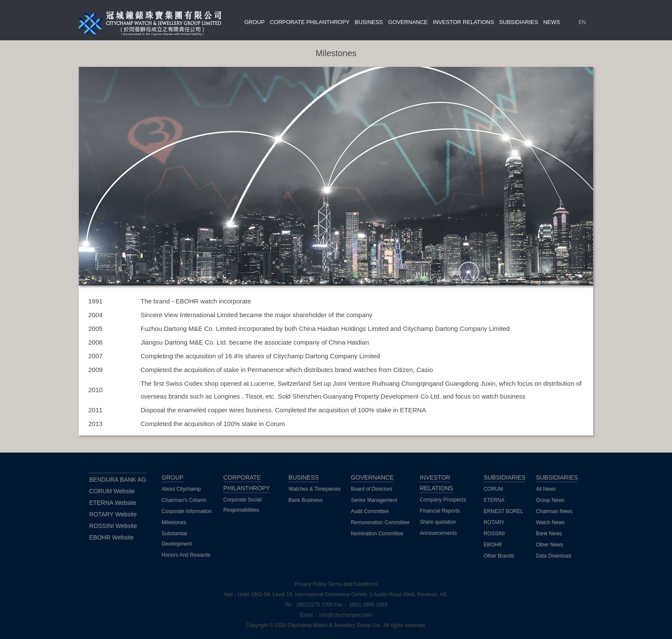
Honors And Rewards (186, 555)
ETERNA (494, 500)
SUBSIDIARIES (519, 22)
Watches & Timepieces (315, 489)
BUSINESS (369, 22)
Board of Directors (372, 489)
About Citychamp (181, 489)
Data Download (553, 556)
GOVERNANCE (408, 22)
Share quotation (438, 522)
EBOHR (493, 545)
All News (546, 489)
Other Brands (499, 556)
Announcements (438, 533)
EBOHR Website (111, 537)
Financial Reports (439, 511)
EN (582, 22)
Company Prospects (443, 500)
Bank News (549, 534)
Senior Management (374, 500)
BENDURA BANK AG (118, 480)
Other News (549, 545)
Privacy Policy (310, 584)
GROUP (255, 22)
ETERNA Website (113, 503)
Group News (550, 500)
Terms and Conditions (353, 584)
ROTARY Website (113, 514)
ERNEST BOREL (503, 511)
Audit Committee (370, 511)
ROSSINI (494, 534)
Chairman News (554, 511)
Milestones (174, 522)
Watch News (550, 522)
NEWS (552, 22)
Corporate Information (187, 511)
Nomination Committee (377, 534)
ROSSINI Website (113, 526)
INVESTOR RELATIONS (463, 22)
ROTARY (494, 522)
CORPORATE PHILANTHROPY (310, 22)
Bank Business (305, 500)
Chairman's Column (184, 500)
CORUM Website (112, 491)
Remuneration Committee (380, 522)
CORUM (493, 489)
